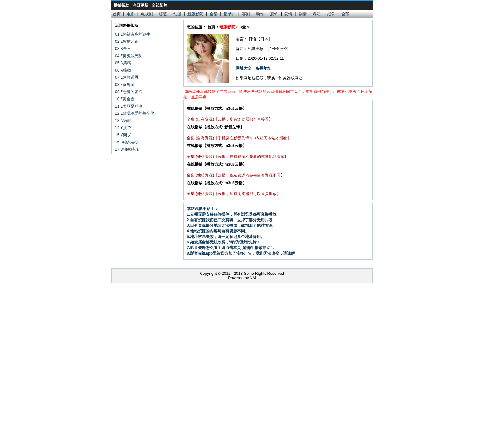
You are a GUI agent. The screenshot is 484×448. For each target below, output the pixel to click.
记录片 (230, 14)
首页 (117, 14)
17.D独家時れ (127, 149)
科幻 (317, 14)
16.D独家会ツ (127, 142)
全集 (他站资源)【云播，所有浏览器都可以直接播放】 (234, 194)
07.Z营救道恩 (127, 77)
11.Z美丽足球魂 (129, 106)
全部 (214, 14)
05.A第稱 (123, 63)
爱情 (288, 14)
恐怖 (274, 14)
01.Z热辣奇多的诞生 (133, 34)
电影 (131, 14)
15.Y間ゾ (123, 135)
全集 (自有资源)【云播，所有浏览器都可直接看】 (230, 119)
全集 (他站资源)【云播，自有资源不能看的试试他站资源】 (238, 157)
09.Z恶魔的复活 (129, 92)
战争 (331, 14)
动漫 (177, 14)
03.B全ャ (123, 49)
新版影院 (195, 14)
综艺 (163, 14)
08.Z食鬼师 (125, 85)
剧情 (303, 14)
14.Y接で (123, 128)
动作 (260, 14)
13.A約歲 (123, 121)
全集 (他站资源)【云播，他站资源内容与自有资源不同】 (236, 175)
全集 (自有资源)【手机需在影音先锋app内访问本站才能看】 (239, 138)
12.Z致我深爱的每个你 (135, 113)
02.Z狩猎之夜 (127, 41)
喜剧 (246, 14)
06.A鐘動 (123, 70)
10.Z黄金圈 (125, 99)
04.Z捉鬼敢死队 (129, 56)
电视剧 (147, 14)
